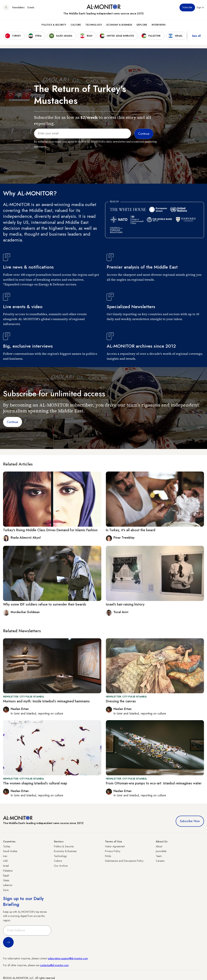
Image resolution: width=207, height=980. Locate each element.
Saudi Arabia (10, 851)
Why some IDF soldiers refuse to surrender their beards (45, 604)
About (159, 846)
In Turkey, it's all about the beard (131, 530)
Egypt (6, 875)
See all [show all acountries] (196, 36)
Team (159, 856)
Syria (6, 890)
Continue (13, 422)
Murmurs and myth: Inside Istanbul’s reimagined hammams (46, 701)
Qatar (6, 880)
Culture (76, 25)
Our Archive (61, 866)
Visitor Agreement (115, 846)
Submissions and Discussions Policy (124, 861)
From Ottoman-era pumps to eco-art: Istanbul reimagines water (154, 783)
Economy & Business (119, 25)
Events (31, 7)
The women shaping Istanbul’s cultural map (35, 783)
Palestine (8, 871)
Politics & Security (54, 25)
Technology (94, 25)
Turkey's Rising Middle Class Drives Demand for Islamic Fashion (50, 530)
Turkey (7, 846)
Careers (160, 861)
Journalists (161, 851)
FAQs (108, 856)
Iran (5, 856)
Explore (142, 25)
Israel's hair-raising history (125, 604)
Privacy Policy (113, 851)
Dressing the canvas (121, 701)
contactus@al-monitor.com (54, 965)
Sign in (200, 7)
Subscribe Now (190, 821)
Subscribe (187, 7)
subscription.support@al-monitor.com (68, 958)
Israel (6, 866)
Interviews (159, 25)
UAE (5, 861)
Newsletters (18, 7)
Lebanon (8, 885)
